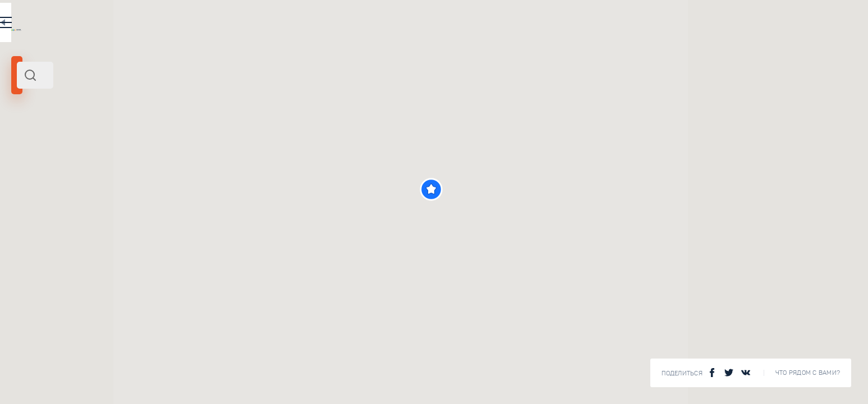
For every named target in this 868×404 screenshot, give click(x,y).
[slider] (51, 204)
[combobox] (196, 75)
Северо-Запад (71, 153)
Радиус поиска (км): (42, 185)
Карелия (30, 153)
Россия (109, 153)
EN (336, 25)
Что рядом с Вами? (808, 373)
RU (312, 25)
